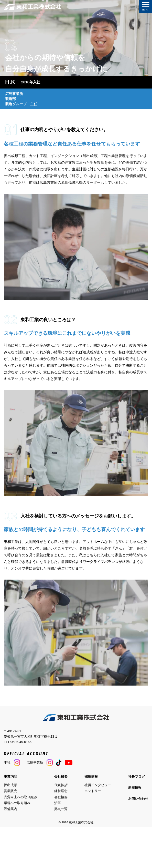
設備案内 (10, 809)
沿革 (58, 803)
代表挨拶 (61, 785)
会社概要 (61, 777)
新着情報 (135, 788)
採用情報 (91, 777)
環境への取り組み (17, 803)
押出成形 (10, 785)
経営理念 (61, 791)
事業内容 (10, 777)
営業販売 (10, 791)
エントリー (93, 791)
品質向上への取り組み (20, 797)
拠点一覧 (61, 809)
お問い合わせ (138, 799)
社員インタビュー (98, 785)
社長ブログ (137, 777)
